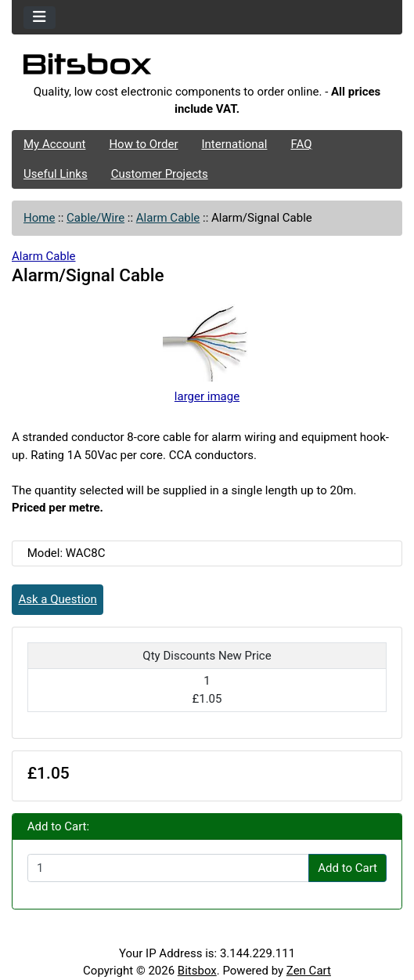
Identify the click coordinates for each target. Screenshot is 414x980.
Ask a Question (58, 599)
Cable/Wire (95, 218)
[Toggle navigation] (40, 18)
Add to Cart (347, 868)
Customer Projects (160, 174)
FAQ (301, 144)
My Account (54, 144)
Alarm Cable (168, 218)
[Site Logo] (207, 68)
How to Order (143, 144)
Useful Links (56, 174)
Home (39, 218)
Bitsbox (197, 971)
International (234, 144)
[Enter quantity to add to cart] (168, 868)
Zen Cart (309, 971)
